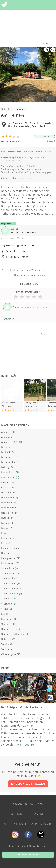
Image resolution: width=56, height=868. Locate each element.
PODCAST (17, 804)
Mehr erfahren (26, 744)
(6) (9, 533)
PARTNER (39, 814)
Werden (5, 644)
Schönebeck (8, 568)
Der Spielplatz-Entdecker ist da (22, 707)
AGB (6, 824)
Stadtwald (7, 604)
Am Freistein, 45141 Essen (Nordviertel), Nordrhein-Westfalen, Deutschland (30, 125)
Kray (4, 533)
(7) (15, 437)
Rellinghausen (9, 558)
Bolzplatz (21, 109)
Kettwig (5, 528)
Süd (3, 614)
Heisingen (7, 503)
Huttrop (5, 518)
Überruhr (6, 624)
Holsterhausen (9, 508)
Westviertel (7, 649)
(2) (12, 452)
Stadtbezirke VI (10, 588)
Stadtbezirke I (9, 583)
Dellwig (5, 467)
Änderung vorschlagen (21, 245)
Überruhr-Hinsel (10, 629)
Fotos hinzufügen (17, 257)
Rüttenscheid (8, 563)
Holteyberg (7, 513)
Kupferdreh (7, 543)
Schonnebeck (9, 573)
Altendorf (6, 432)
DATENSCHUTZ (22, 824)
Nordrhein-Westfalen (31, 270)
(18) (19, 654)
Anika (15, 229)
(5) (14, 599)
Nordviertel (20, 275)
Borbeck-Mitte (9, 462)
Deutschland (8, 270)
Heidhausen (8, 497)
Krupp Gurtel (8, 538)
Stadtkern (7, 599)
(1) (13, 432)
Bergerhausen (9, 447)
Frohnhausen (8, 477)
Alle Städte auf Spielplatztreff (28, 846)
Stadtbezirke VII (10, 594)
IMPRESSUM (44, 824)
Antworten (9, 319)
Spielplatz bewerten (19, 251)
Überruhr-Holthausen (13, 634)
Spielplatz (7, 109)
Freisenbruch (8, 472)
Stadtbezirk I (8, 578)
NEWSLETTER (44, 804)
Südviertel (7, 619)
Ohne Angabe (9, 654)
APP (5, 804)
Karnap (5, 523)
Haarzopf (6, 492)
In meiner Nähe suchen (28, 855)
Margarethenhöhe (11, 548)
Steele (5, 609)
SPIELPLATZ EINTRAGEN (28, 784)
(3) (19, 462)
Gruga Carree (9, 487)
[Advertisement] (29, 351)
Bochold (6, 452)
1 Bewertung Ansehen (10, 141)
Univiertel (6, 639)
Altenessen (7, 437)
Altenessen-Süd (10, 442)
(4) (18, 477)
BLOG (29, 804)
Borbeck (6, 457)
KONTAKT (17, 814)
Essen (50, 270)
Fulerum (6, 482)
